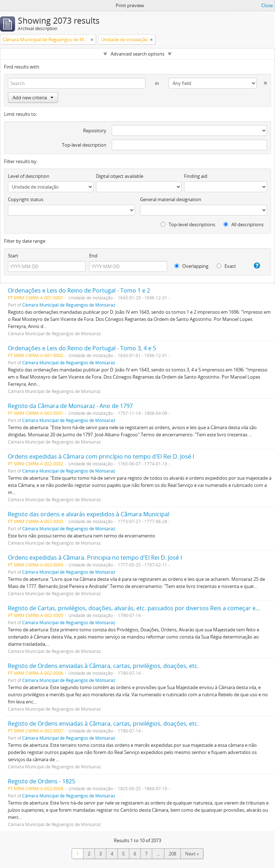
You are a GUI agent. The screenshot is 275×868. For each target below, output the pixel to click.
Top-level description (84, 145)
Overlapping (191, 266)
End (93, 256)
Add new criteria (33, 98)
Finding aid (196, 176)
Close (267, 5)
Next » (192, 854)
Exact (226, 266)
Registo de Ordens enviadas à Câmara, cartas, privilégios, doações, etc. (103, 666)
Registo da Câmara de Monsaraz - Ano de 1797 (70, 406)
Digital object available (120, 176)
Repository (95, 131)
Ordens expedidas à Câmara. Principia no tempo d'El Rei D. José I (95, 558)
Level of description (29, 176)
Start (13, 256)
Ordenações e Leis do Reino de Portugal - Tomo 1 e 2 (79, 290)
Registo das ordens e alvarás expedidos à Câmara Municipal (89, 514)
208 (172, 854)
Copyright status (26, 199)
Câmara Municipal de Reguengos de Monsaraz (69, 305)
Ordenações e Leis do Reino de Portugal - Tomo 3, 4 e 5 (82, 348)
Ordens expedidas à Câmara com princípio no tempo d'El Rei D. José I (101, 456)
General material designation (171, 199)
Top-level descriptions (188, 224)
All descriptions (243, 224)
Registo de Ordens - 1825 (42, 781)
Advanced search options (137, 54)
